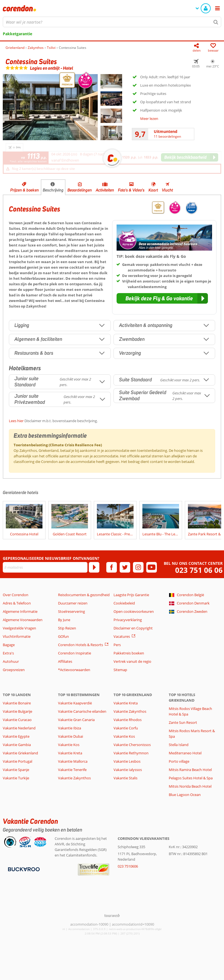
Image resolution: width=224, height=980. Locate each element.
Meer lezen (149, 119)
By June (64, 620)
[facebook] (112, 567)
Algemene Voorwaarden (23, 620)
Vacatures (122, 636)
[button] (162, 298)
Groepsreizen (14, 670)
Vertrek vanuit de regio (132, 661)
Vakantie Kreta (70, 753)
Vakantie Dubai (71, 736)
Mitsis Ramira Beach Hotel (190, 770)
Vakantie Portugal (17, 761)
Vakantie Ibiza (70, 728)
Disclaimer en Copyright (133, 628)
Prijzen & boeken (25, 190)
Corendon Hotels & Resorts (80, 645)
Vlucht (167, 190)
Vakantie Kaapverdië (75, 703)
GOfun (63, 636)
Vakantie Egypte (16, 736)
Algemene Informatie (20, 611)
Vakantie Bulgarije (17, 711)
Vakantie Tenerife (72, 770)
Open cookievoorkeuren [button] (134, 611)
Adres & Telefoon (17, 603)
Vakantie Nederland (19, 728)
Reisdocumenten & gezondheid (84, 595)
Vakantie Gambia (17, 745)
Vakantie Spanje (16, 770)
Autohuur (11, 661)
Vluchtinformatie (17, 636)
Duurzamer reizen (73, 603)
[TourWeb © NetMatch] (112, 915)
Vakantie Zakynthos (74, 778)
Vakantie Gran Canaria (76, 720)
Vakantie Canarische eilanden (82, 711)
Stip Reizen (67, 628)
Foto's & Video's (131, 190)
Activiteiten (105, 190)
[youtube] (152, 567)
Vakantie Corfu (126, 728)
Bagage (9, 645)
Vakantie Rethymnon (131, 753)
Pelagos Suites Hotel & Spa (191, 778)
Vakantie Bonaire (17, 703)
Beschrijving (53, 190)
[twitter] (125, 567)
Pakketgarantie (17, 34)
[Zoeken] (216, 22)
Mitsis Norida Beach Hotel (190, 786)
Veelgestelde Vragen (19, 628)
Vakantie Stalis (125, 778)
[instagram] (138, 567)
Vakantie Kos (69, 745)
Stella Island (179, 745)
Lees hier (16, 421)
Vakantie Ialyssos (128, 770)
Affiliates (65, 661)
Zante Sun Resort (183, 722)
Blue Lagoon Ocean (185, 795)
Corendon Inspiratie (75, 653)
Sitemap (120, 670)
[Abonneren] (94, 567)
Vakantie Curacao (17, 720)
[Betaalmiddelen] (23, 869)
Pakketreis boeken (129, 653)
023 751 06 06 (199, 570)
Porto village (179, 761)
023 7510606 (128, 866)
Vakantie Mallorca (73, 761)
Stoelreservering (71, 611)
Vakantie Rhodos (128, 720)
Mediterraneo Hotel (185, 753)
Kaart (153, 190)
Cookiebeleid (124, 603)
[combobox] (112, 22)
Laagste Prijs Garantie (131, 595)
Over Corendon (16, 595)
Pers (117, 645)
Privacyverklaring (128, 620)
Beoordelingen (80, 190)
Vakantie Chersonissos (132, 745)
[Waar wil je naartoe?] (112, 22)
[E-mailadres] (45, 567)
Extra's (8, 653)
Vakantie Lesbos (127, 761)
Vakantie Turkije (16, 778)
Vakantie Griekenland (20, 753)
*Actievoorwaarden (74, 670)
